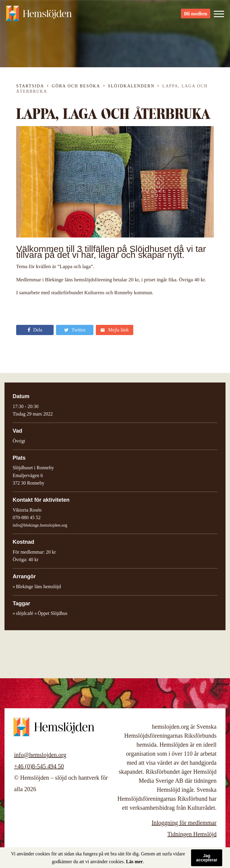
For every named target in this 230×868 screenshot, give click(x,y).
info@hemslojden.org (40, 755)
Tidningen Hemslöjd (192, 834)
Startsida (30, 86)
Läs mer (134, 862)
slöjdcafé (25, 613)
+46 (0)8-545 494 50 (39, 766)
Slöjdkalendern (131, 86)
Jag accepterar (207, 858)
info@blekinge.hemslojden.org (40, 525)
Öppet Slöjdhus (53, 613)
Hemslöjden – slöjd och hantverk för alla (39, 15)
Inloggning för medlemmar (184, 823)
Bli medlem (196, 15)
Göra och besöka (76, 86)
